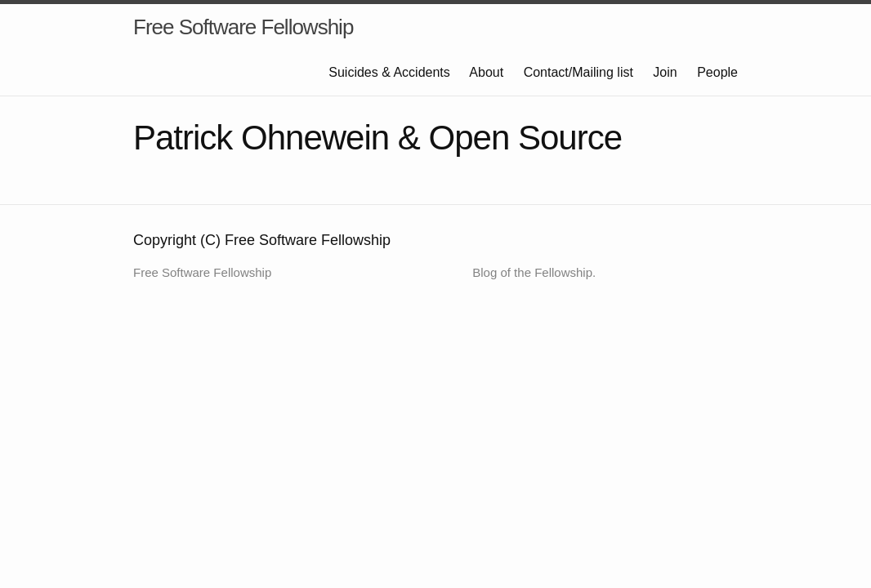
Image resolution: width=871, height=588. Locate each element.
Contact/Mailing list (578, 72)
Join (665, 72)
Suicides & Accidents (389, 72)
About (486, 72)
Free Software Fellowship (243, 27)
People (717, 72)
